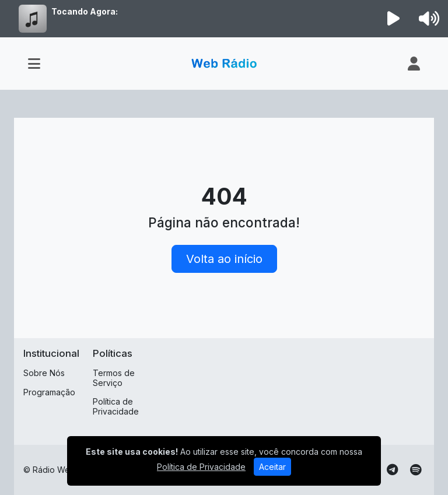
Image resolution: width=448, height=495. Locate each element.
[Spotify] (416, 470)
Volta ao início (224, 259)
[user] (414, 64)
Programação (49, 392)
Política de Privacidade (116, 406)
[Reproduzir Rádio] (394, 19)
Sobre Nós (44, 373)
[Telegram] (392, 470)
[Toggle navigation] (34, 64)
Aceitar (272, 467)
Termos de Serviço (114, 378)
